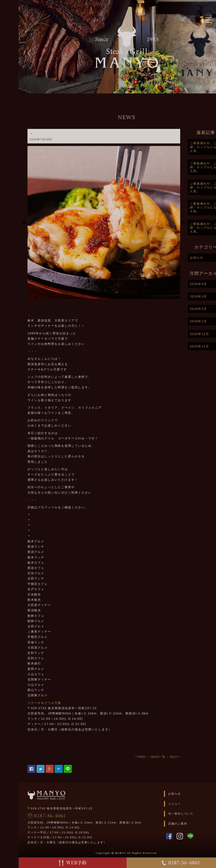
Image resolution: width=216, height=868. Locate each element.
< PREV (157, 757)
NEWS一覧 (174, 757)
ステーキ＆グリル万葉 (61, 703)
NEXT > (191, 757)
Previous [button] (41, 223)
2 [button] (124, 297)
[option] (120, 222)
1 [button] (117, 297)
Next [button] (200, 223)
